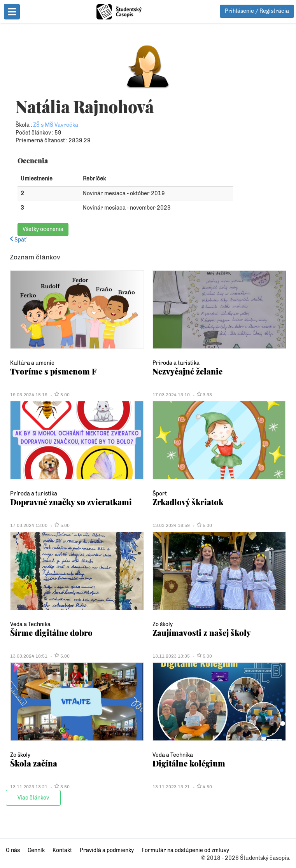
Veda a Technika (30, 624)
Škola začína (34, 763)
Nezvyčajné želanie (187, 371)
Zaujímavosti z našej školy (202, 633)
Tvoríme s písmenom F (53, 371)
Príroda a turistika (176, 363)
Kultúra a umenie (32, 363)
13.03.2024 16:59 (171, 525)
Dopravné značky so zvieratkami (71, 502)
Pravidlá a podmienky (107, 850)
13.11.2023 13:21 (29, 787)
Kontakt (62, 850)
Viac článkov (33, 798)
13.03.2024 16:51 (29, 656)
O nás (13, 850)
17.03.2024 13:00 (29, 525)
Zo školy (163, 624)
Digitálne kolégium (189, 763)
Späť (18, 240)
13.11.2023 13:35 (171, 656)
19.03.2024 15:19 (29, 395)
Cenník (36, 850)
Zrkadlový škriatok (188, 502)
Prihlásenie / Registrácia (257, 11)
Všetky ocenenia (43, 229)
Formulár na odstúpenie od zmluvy (185, 850)
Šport (160, 494)
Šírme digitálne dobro (51, 633)
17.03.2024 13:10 (171, 395)
